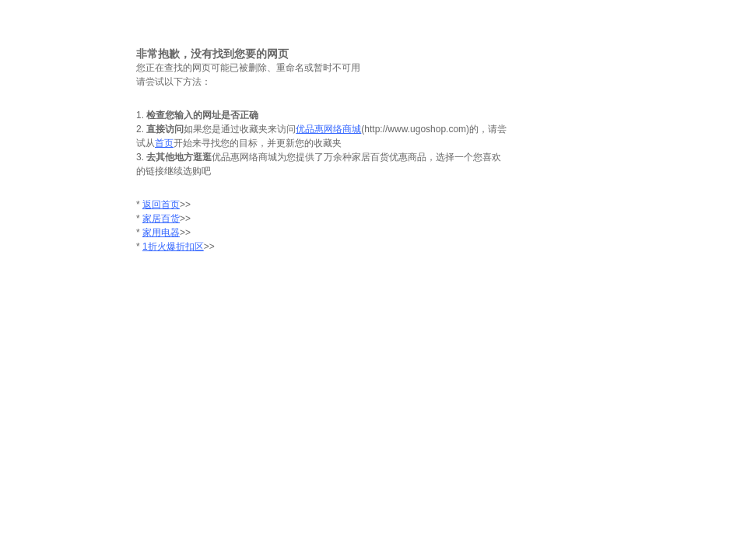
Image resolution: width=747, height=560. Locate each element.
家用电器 (161, 233)
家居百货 (161, 219)
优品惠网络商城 (328, 129)
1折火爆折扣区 (173, 247)
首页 (164, 143)
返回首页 (161, 205)
